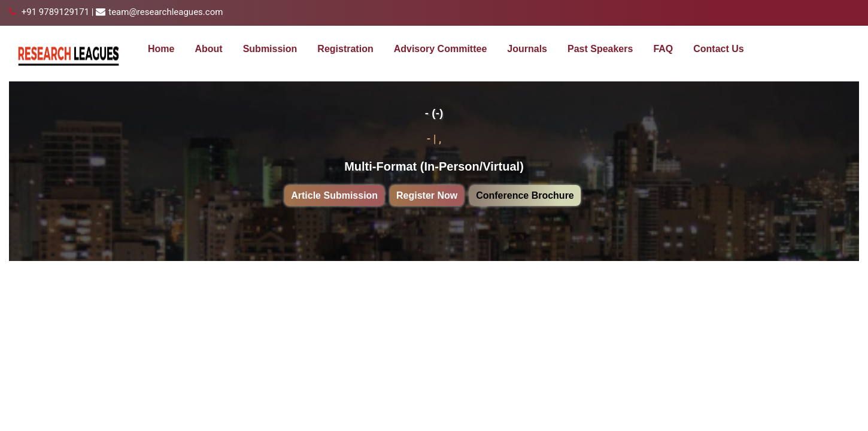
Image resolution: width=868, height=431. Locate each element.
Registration (345, 49)
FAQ (663, 49)
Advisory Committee (441, 49)
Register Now (427, 195)
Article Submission (334, 195)
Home (161, 49)
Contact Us (718, 49)
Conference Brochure (525, 195)
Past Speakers (600, 49)
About (208, 49)
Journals (527, 49)
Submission (270, 49)
